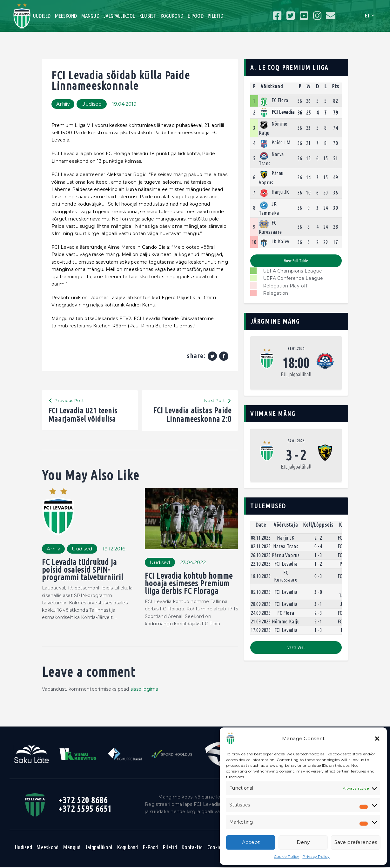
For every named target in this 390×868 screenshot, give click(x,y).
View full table (296, 261)
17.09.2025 (261, 630)
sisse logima (145, 690)
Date (261, 525)
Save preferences (356, 842)
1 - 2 (318, 564)
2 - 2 (318, 538)
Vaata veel (296, 648)
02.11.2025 (261, 547)
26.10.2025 (261, 555)
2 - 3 (318, 613)
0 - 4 (318, 547)
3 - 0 (318, 592)
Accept (251, 842)
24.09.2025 (261, 613)
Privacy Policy (316, 856)
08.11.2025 (261, 538)
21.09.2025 (261, 621)
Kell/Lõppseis (318, 525)
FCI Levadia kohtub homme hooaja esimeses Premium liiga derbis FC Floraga (190, 584)
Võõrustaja (286, 525)
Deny (303, 842)
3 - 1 (318, 604)
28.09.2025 (261, 604)
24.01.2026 (296, 441)
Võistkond (272, 86)
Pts (336, 86)
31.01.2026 (296, 348)
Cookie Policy (286, 856)
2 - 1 (318, 621)
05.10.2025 (261, 592)
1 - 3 (318, 555)
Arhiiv (63, 104)
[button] (377, 739)
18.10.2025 (261, 576)
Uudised (93, 104)
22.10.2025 (261, 564)
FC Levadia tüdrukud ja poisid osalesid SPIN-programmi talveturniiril (83, 571)
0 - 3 (318, 576)
